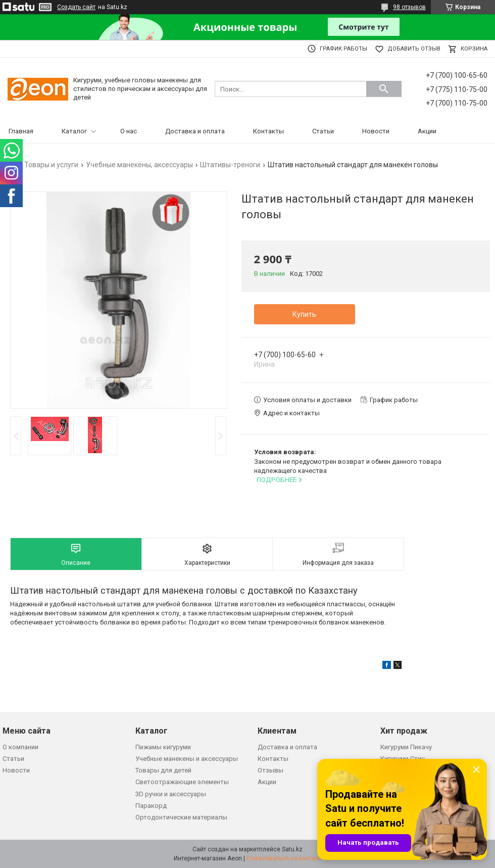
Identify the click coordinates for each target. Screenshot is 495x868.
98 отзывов (409, 7)
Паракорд (151, 806)
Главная (21, 131)
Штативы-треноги (230, 165)
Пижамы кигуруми (163, 747)
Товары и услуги (51, 165)
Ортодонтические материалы (181, 817)
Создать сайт (76, 7)
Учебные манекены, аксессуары (139, 165)
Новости (376, 131)
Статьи (323, 131)
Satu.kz (292, 849)
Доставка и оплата (195, 131)
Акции (427, 131)
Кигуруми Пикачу (406, 747)
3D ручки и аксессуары (171, 794)
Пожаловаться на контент (284, 858)
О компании (20, 747)
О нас (129, 131)
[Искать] (384, 89)
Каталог (74, 131)
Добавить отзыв (414, 49)
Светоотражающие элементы (182, 782)
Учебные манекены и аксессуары (187, 759)
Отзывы (270, 770)
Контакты (268, 131)
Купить (304, 314)
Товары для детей (163, 770)
